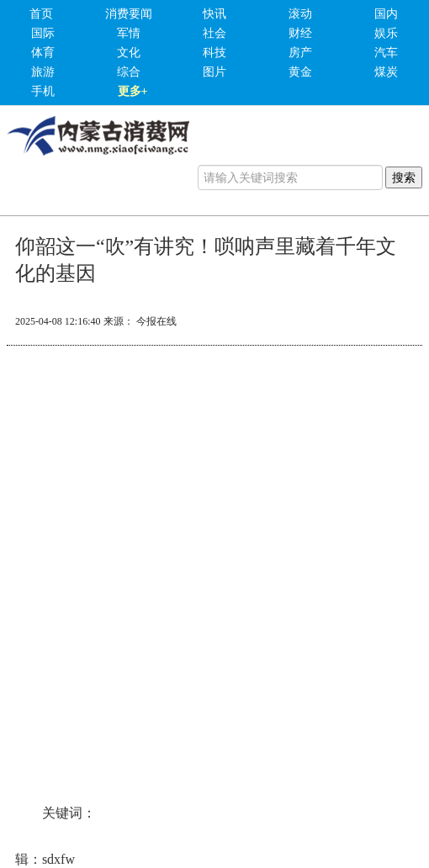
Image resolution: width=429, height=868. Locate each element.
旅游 (43, 72)
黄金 (300, 72)
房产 (300, 53)
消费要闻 (129, 14)
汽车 (386, 53)
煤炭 (386, 72)
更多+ (133, 91)
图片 (214, 72)
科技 (214, 53)
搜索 (404, 177)
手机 (43, 91)
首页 (41, 14)
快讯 (214, 14)
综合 (129, 72)
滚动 (300, 14)
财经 (300, 33)
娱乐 (386, 33)
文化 (129, 53)
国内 (386, 14)
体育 (43, 53)
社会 (214, 33)
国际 (43, 33)
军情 (129, 33)
